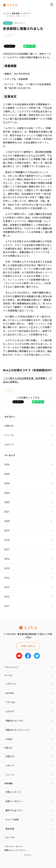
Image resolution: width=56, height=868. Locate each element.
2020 (28, 521)
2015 (28, 568)
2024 (28, 483)
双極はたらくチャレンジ (29, 730)
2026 (28, 465)
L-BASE (29, 739)
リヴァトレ (29, 684)
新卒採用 (29, 829)
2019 (28, 531)
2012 (28, 597)
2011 (28, 606)
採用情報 (28, 784)
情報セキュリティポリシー (16, 850)
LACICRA (29, 693)
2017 (28, 550)
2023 (28, 493)
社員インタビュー (29, 801)
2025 (28, 474)
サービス (28, 675)
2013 (28, 587)
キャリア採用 (29, 820)
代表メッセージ (29, 792)
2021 (28, 512)
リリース (28, 435)
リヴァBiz (29, 702)
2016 (28, 559)
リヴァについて (28, 667)
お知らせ (28, 426)
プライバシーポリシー (14, 847)
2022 (28, 502)
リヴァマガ (28, 838)
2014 (28, 578)
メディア (28, 445)
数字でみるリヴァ (29, 811)
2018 (28, 540)
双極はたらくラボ (29, 721)
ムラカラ (9, 35)
